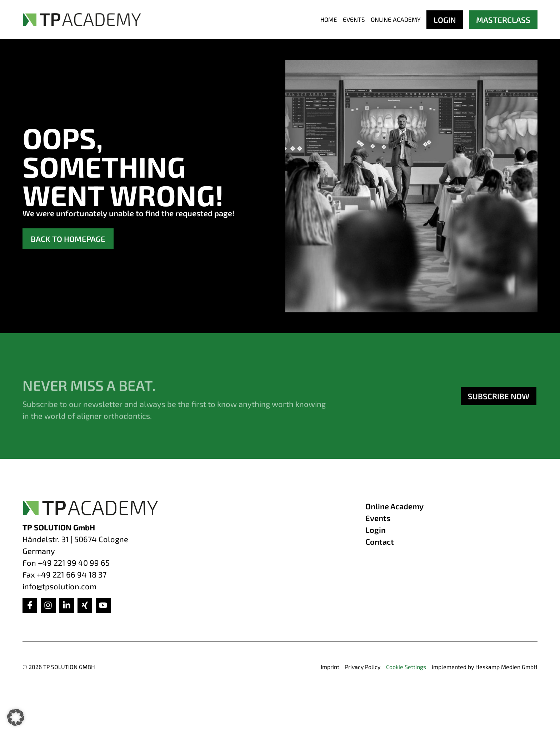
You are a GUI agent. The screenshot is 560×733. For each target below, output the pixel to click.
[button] (16, 717)
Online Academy (396, 19)
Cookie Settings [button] (406, 667)
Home (329, 19)
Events (354, 19)
